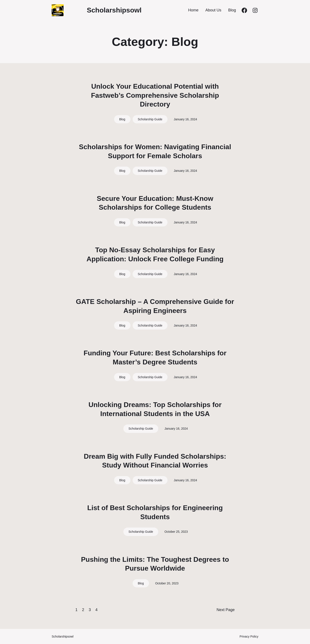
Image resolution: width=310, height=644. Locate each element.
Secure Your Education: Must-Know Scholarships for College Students (155, 203)
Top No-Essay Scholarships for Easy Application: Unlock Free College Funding (155, 254)
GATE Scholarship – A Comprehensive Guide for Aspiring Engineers (155, 306)
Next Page (226, 610)
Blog (122, 119)
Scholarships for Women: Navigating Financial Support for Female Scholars (155, 151)
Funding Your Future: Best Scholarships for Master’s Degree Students (155, 358)
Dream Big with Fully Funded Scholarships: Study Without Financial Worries (155, 461)
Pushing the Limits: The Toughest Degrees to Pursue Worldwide (155, 564)
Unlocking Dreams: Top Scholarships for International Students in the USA (155, 409)
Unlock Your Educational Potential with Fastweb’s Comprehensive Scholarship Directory (155, 95)
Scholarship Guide (150, 119)
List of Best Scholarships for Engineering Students (155, 512)
